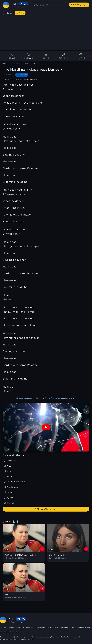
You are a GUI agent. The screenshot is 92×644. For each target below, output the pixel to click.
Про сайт (20, 627)
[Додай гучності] (68, 543)
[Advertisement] (46, 34)
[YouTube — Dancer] (42, 589)
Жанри (3, 627)
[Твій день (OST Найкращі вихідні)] (24, 543)
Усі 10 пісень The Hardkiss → (46, 509)
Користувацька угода (81, 627)
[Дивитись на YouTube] (46, 427)
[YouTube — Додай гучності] (86, 549)
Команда (30, 627)
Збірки (11, 627)
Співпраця (65, 627)
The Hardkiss (16, 64)
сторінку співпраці (27, 639)
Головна (6, 64)
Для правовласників (9, 632)
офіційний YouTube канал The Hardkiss (39, 398)
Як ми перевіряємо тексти (65, 398)
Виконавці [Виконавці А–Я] (79, 5)
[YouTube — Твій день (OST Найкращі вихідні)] (42, 549)
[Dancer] (24, 582)
